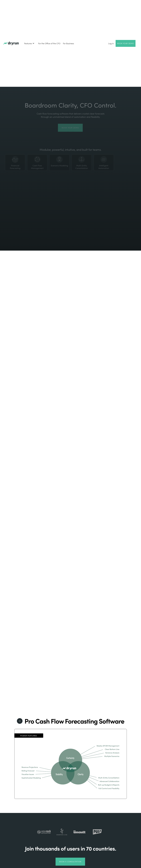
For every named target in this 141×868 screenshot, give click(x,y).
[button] (29, 43)
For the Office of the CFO (49, 43)
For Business (68, 43)
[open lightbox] (105, 369)
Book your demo (70, 128)
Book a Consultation (70, 862)
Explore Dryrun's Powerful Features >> (105, 639)
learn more (15, 432)
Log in (111, 43)
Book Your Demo (126, 43)
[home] (11, 43)
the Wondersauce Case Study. (36, 497)
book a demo (126, 581)
